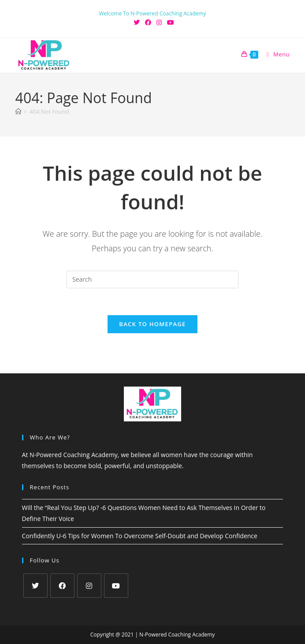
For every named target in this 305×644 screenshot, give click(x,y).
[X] (35, 586)
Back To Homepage (152, 324)
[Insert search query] (152, 279)
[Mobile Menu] (275, 54)
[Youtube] (116, 586)
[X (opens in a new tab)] (137, 22)
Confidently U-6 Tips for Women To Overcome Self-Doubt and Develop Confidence (140, 536)
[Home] (18, 112)
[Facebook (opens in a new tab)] (148, 22)
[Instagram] (89, 586)
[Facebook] (62, 586)
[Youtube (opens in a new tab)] (169, 22)
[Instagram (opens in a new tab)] (159, 22)
